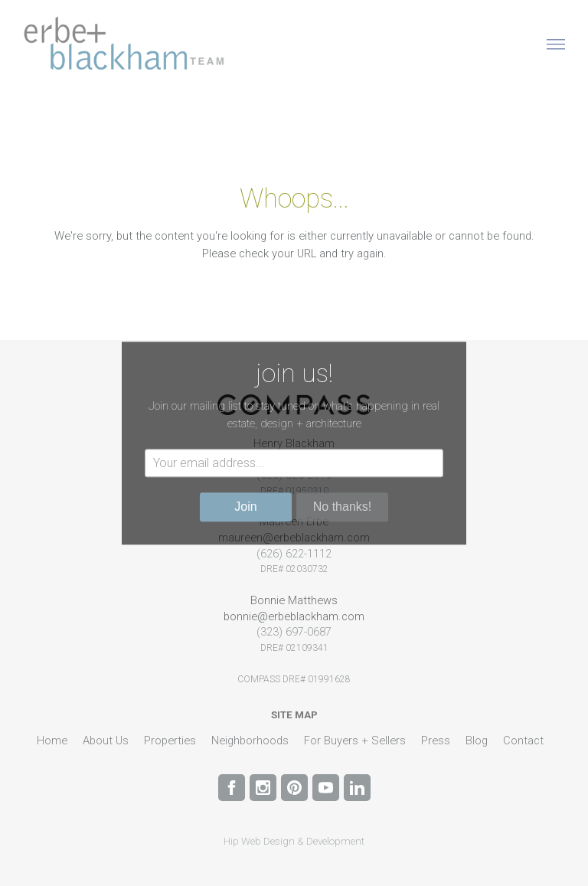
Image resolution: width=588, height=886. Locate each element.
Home (52, 741)
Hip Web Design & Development (294, 841)
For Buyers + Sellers (355, 741)
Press (436, 741)
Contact (523, 741)
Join (245, 507)
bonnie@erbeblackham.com (294, 616)
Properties (170, 741)
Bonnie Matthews (294, 600)
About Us (106, 741)
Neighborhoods (250, 741)
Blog (477, 741)
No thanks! (342, 507)
